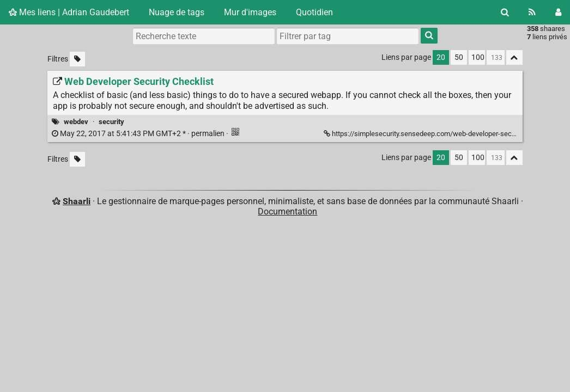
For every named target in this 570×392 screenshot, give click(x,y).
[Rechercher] (505, 12)
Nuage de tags (177, 12)
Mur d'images (250, 12)
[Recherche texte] (204, 36)
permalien (139, 134)
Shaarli (77, 201)
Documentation (287, 212)
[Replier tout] (514, 57)
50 (459, 57)
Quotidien (314, 12)
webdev (76, 122)
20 (441, 57)
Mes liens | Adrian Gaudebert (69, 12)
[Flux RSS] (532, 12)
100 (478, 57)
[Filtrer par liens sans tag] (77, 59)
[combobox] (348, 36)
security (111, 122)
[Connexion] (558, 12)
